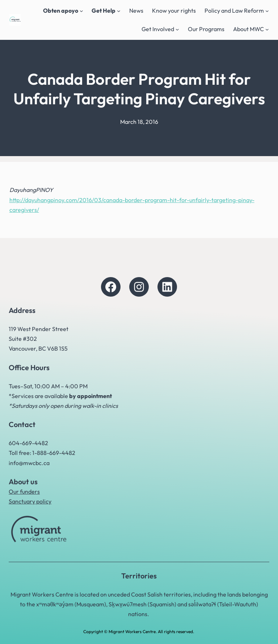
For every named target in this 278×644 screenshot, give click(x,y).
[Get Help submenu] (119, 11)
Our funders (24, 492)
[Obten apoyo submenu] (81, 11)
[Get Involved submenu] (177, 29)
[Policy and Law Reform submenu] (267, 11)
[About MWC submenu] (267, 29)
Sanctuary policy (30, 501)
